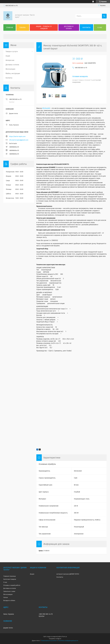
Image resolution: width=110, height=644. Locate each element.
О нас (100, 28)
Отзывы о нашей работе (12, 585)
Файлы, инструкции (13, 73)
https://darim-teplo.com (17, 136)
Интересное (10, 60)
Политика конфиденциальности (68, 641)
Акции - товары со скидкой (44, 27)
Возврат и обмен (9, 600)
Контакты (86, 28)
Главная (10, 28)
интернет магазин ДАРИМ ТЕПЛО (68, 574)
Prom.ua (64, 637)
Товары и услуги (12, 52)
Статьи (6, 597)
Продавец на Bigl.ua (55, 639)
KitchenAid (46, 108)
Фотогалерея (10, 69)
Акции (8, 56)
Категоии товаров (10, 579)
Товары (23, 28)
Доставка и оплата (69, 27)
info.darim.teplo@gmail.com (19, 140)
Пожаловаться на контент (49, 641)
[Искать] (104, 16)
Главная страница (10, 576)
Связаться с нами (9, 591)
